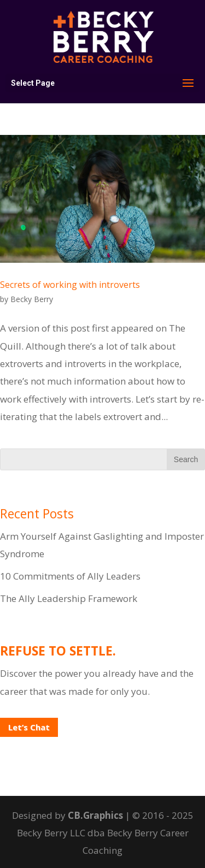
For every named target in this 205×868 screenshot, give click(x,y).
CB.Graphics (95, 815)
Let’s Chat (29, 727)
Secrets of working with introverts (70, 285)
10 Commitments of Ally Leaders (70, 576)
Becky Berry (32, 299)
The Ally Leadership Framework (69, 598)
